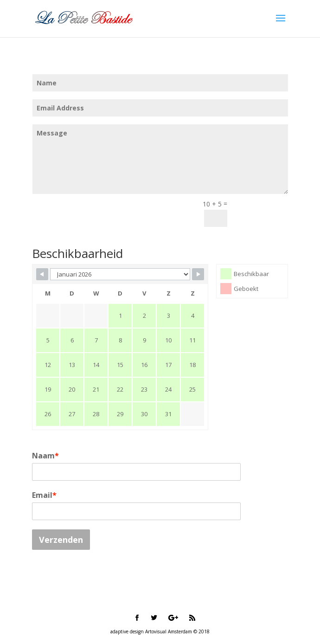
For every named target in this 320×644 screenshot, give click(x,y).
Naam (45, 456)
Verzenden (61, 540)
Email (44, 495)
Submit (262, 212)
